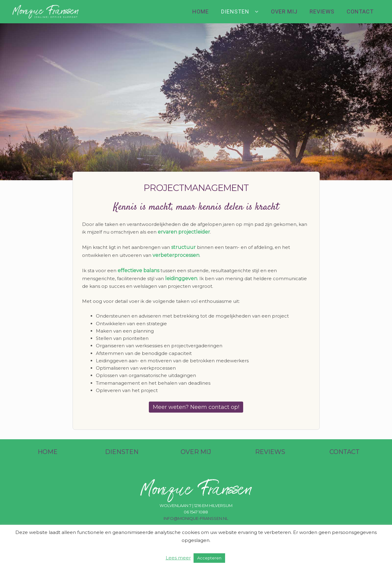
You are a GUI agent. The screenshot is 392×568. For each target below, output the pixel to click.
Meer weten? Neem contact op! (196, 407)
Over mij (284, 11)
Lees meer (178, 558)
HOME (48, 452)
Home (201, 11)
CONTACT (345, 452)
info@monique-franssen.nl (196, 518)
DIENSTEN (122, 452)
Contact (360, 11)
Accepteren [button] (209, 558)
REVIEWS (270, 452)
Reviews (322, 11)
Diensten (235, 11)
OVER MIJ (196, 452)
